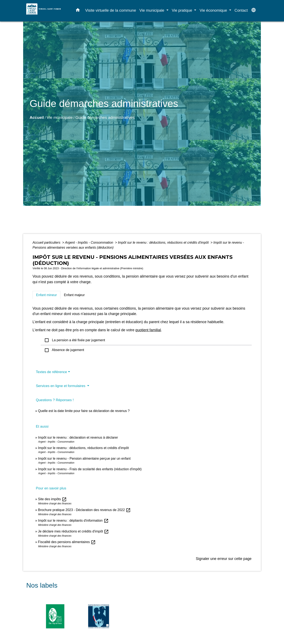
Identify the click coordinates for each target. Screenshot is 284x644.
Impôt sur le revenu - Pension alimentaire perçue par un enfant (84, 458)
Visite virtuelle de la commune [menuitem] (111, 10)
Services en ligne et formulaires (61, 386)
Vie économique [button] (214, 10)
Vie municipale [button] (152, 10)
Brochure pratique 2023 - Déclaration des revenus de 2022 (84, 510)
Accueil (37, 117)
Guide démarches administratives (105, 117)
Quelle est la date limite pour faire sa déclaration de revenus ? (84, 411)
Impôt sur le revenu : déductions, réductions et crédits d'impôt (164, 243)
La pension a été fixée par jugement (75, 340)
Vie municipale (60, 117)
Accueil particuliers (47, 243)
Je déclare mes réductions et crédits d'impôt (73, 531)
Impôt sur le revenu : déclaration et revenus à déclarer (78, 437)
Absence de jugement (64, 350)
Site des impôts (52, 499)
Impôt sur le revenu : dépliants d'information (73, 521)
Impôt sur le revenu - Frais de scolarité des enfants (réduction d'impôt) (90, 469)
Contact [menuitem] (241, 10)
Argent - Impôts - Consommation (89, 243)
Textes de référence (51, 372)
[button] (78, 11)
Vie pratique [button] (183, 10)
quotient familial (148, 330)
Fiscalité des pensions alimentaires (67, 542)
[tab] (46, 295)
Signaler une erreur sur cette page (224, 559)
